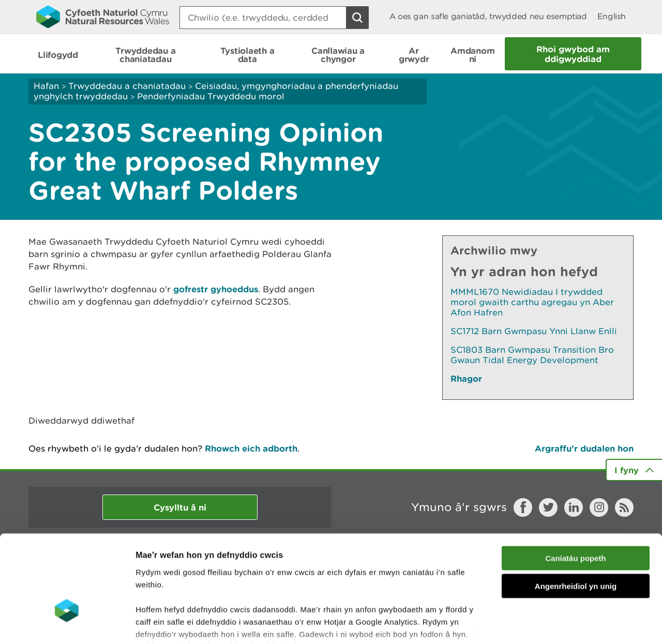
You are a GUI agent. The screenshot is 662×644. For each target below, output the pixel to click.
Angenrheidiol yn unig (576, 511)
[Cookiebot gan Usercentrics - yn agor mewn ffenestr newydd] (67, 624)
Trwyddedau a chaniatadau (127, 86)
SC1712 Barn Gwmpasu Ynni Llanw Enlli (534, 331)
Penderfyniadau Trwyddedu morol (211, 96)
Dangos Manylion (575, 624)
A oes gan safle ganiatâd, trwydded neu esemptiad (488, 16)
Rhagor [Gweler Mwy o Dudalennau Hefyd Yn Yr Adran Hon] (466, 378)
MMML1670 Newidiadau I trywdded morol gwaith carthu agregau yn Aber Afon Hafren (532, 302)
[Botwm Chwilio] (357, 18)
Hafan (46, 86)
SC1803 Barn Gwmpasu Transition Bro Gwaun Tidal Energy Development (532, 355)
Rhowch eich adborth (251, 448)
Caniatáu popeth (576, 483)
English (612, 16)
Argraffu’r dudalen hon (584, 448)
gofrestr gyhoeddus (216, 289)
